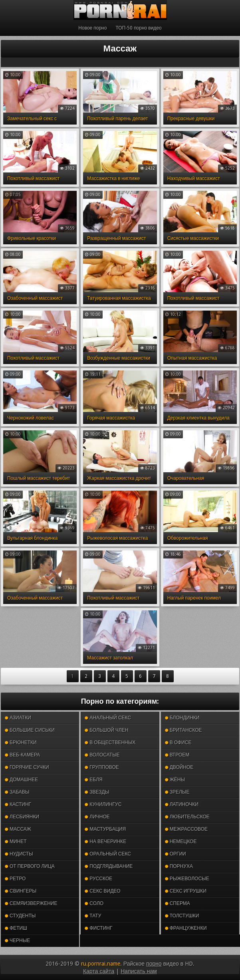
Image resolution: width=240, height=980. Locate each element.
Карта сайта (99, 971)
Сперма (178, 903)
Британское (183, 730)
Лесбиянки (22, 817)
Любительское (187, 817)
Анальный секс (108, 718)
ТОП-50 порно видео (138, 28)
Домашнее (21, 780)
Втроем (177, 755)
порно (154, 964)
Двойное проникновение (187, 769)
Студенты (20, 916)
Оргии (176, 854)
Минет (16, 841)
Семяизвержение (31, 903)
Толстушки (182, 916)
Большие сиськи (30, 730)
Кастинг (18, 804)
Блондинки (182, 718)
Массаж (18, 829)
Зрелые (177, 792)
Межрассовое (186, 829)
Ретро (15, 879)
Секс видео (102, 891)
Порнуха (179, 866)
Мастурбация (105, 829)
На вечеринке (105, 841)
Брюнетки (21, 742)
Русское (98, 879)
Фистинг (98, 928)
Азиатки (18, 718)
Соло (94, 903)
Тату (93, 916)
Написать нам (139, 971)
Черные (17, 940)
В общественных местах (110, 744)
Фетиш (16, 928)
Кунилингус (103, 804)
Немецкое (181, 841)
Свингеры (21, 891)
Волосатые (102, 755)
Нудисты (19, 854)
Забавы (17, 792)
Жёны (175, 780)
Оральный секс (108, 854)
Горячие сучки (27, 767)
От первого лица (30, 866)
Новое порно (92, 28)
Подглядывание (109, 866)
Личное (97, 817)
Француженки (186, 928)
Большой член (106, 730)
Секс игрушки (186, 891)
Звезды (97, 792)
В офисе (178, 742)
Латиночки (182, 804)
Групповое (102, 767)
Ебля (93, 780)
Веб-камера (22, 755)
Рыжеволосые (187, 879)
